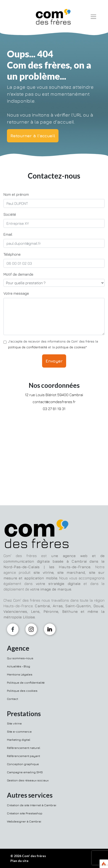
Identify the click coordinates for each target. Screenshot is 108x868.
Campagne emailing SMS (25, 772)
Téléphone (12, 254)
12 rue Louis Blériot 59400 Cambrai (54, 395)
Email (8, 234)
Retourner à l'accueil (33, 136)
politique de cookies (71, 347)
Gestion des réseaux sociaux (28, 780)
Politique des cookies (22, 691)
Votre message (16, 293)
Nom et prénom (16, 194)
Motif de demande (18, 274)
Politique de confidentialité (26, 682)
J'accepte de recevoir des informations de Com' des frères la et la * (53, 344)
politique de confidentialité (28, 347)
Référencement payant (23, 756)
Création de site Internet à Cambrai (32, 805)
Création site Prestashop (25, 813)
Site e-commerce (19, 731)
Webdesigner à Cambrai (24, 821)
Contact (12, 699)
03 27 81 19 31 (54, 409)
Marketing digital (19, 740)
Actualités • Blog (19, 666)
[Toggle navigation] (93, 17)
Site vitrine (14, 723)
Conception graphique (23, 764)
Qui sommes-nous (20, 658)
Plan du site (19, 861)
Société (10, 214)
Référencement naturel (24, 748)
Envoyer (54, 361)
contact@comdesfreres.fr (54, 402)
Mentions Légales (20, 674)
